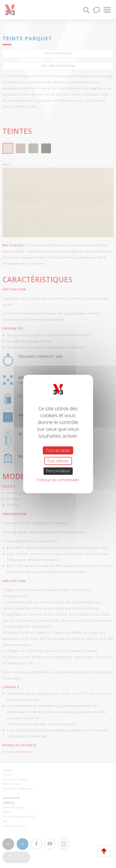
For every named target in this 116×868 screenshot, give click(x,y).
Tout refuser (58, 461)
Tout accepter (58, 450)
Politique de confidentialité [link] (58, 480)
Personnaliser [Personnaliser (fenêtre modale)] (58, 471)
